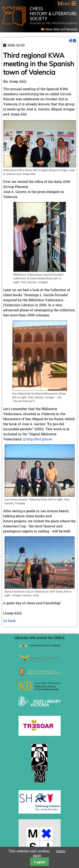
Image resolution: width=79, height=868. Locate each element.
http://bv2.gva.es (39, 439)
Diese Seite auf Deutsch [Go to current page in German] (61, 29)
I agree (39, 862)
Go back (9, 621)
